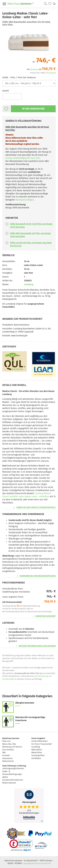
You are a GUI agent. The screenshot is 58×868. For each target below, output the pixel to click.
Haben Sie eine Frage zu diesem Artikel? (36, 507)
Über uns (6, 741)
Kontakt (6, 755)
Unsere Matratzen (40, 741)
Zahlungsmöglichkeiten (13, 768)
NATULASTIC (37, 750)
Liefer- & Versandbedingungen (12, 773)
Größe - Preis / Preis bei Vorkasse (19, 78)
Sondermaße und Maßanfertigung (38, 576)
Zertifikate (36, 758)
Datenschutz (8, 761)
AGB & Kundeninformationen (13, 779)
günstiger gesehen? (46, 616)
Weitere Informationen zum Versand (37, 646)
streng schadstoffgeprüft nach (23, 158)
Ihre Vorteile (8, 750)
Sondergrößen (38, 755)
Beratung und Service (12, 747)
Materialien (37, 752)
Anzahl (6, 91)
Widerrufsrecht (9, 783)
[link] (21, 845)
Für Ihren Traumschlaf (41, 744)
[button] (7, 224)
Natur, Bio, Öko (9, 744)
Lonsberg (29, 284)
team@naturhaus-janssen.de (37, 863)
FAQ (4, 752)
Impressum (7, 758)
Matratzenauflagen (25, 200)
